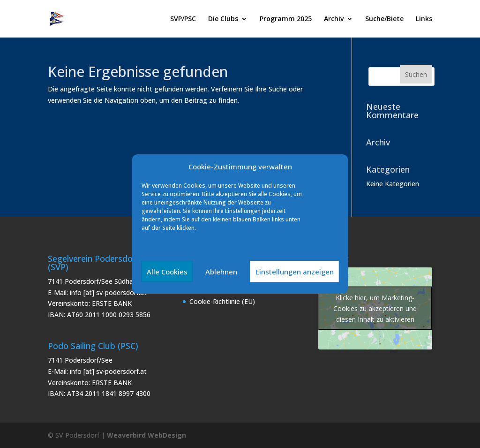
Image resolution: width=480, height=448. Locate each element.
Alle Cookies (167, 272)
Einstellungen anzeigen (295, 272)
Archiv (334, 19)
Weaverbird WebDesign (146, 435)
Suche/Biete (384, 19)
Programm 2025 (286, 19)
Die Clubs (223, 19)
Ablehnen (221, 272)
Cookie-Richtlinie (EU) (222, 301)
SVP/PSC (183, 19)
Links (424, 19)
